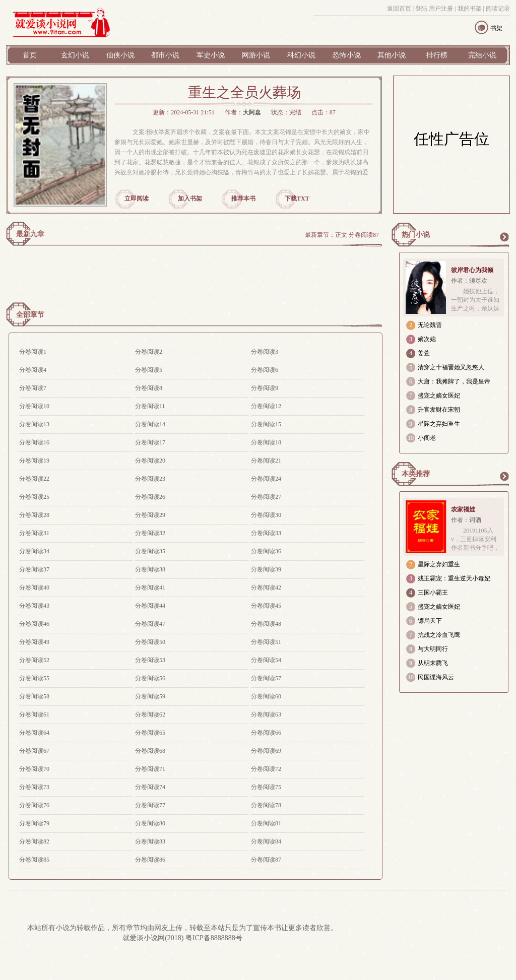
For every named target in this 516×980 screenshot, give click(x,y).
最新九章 (30, 234)
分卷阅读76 (34, 805)
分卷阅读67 (34, 751)
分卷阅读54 (266, 660)
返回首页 (399, 9)
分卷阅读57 (266, 678)
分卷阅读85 (34, 860)
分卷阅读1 (33, 352)
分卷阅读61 (34, 714)
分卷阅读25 (34, 497)
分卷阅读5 (149, 370)
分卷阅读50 (150, 642)
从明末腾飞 (433, 663)
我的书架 (470, 9)
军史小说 (211, 55)
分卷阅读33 (266, 533)
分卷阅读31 (34, 533)
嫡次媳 (427, 339)
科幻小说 (301, 55)
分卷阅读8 (149, 388)
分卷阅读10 (34, 406)
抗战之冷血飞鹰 (439, 635)
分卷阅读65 (150, 733)
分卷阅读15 (266, 424)
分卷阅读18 (266, 442)
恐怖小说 (347, 55)
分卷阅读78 (266, 805)
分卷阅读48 (266, 624)
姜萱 (424, 353)
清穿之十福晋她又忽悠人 (451, 367)
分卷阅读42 (266, 587)
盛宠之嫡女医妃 (439, 396)
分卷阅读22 (34, 479)
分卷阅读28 (34, 515)
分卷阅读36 (266, 551)
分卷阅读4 (33, 370)
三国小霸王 (433, 593)
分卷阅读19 (34, 461)
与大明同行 (433, 649)
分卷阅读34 (34, 551)
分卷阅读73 (34, 787)
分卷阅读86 (150, 860)
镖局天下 (430, 621)
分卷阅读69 (266, 751)
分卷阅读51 (266, 642)
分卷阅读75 (266, 787)
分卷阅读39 (266, 569)
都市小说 (165, 55)
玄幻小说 (75, 55)
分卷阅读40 (34, 587)
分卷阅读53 (150, 660)
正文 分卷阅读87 (357, 235)
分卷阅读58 (34, 696)
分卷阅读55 (34, 678)
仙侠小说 (120, 55)
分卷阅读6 (265, 370)
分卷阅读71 (150, 769)
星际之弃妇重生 (439, 424)
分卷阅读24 (266, 479)
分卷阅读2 (149, 352)
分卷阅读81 (266, 823)
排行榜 (437, 55)
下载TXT (297, 199)
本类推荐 (416, 474)
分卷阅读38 (150, 569)
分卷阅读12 (266, 406)
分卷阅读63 (266, 714)
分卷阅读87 (266, 860)
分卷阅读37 (34, 569)
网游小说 (256, 55)
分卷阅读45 (266, 606)
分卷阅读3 (265, 352)
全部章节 (30, 315)
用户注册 (441, 9)
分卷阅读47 (150, 624)
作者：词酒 (466, 520)
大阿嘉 (252, 112)
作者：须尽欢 (469, 281)
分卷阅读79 (34, 823)
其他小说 (392, 55)
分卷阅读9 (265, 388)
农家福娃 (463, 509)
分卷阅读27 (266, 497)
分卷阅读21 (266, 461)
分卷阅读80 (150, 823)
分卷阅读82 (34, 841)
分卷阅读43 (34, 606)
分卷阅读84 (266, 841)
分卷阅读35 (150, 551)
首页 (30, 55)
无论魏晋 (430, 325)
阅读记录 (498, 9)
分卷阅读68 (150, 751)
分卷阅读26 (150, 497)
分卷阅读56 (150, 678)
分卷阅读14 (150, 424)
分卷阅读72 (266, 769)
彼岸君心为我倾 (472, 270)
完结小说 (482, 55)
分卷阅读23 (150, 479)
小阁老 (427, 438)
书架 (496, 28)
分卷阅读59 (150, 696)
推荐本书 (243, 199)
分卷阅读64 (34, 733)
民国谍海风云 (436, 677)
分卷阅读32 (150, 533)
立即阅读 (137, 199)
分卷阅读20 (150, 461)
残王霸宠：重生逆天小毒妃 (454, 578)
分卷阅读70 (34, 769)
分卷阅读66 (266, 733)
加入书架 (190, 199)
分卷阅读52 (34, 660)
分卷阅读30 (266, 515)
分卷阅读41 (150, 587)
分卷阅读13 (34, 424)
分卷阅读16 (34, 442)
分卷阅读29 (150, 515)
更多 (504, 237)
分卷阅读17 (150, 442)
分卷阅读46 (34, 624)
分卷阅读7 (33, 388)
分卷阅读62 (150, 714)
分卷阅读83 (150, 841)
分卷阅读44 (150, 606)
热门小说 (416, 235)
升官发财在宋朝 (439, 410)
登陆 (421, 9)
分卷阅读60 (266, 696)
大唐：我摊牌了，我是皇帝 (454, 381)
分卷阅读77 (150, 805)
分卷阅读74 (150, 787)
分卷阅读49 (34, 642)
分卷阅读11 (150, 406)
